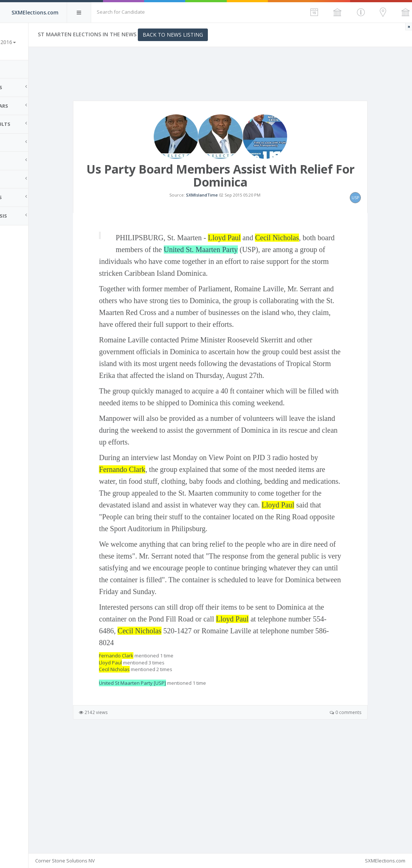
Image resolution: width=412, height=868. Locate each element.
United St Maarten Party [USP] (171, 787)
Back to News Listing (211, 35)
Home (15, 69)
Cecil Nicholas (315, 271)
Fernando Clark (191, 550)
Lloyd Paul (263, 271)
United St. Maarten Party (273, 282)
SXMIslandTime (221, 211)
